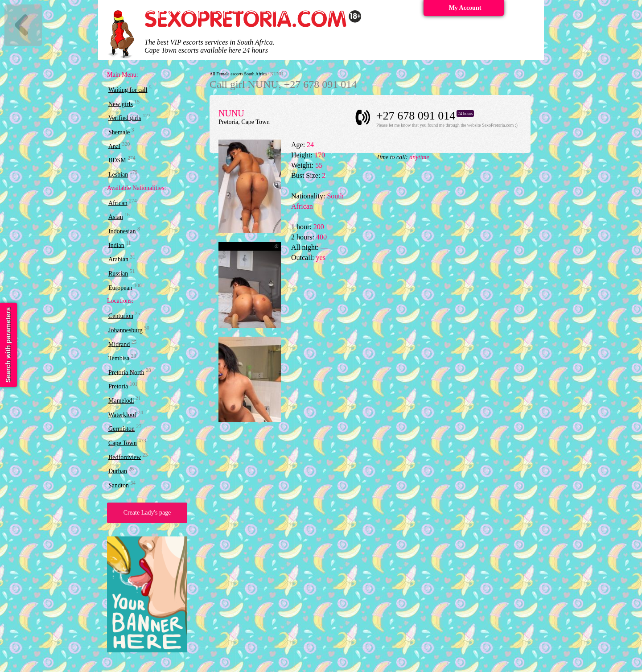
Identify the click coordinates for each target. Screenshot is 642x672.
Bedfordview (125, 457)
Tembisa (119, 358)
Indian (116, 245)
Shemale (119, 132)
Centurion (121, 316)
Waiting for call (128, 90)
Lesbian (118, 175)
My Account (465, 8)
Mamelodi (121, 401)
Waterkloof (122, 414)
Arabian (118, 259)
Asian (116, 217)
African (118, 203)
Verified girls (125, 118)
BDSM (117, 160)
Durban (118, 471)
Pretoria (118, 386)
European (120, 287)
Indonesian (122, 231)
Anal (114, 146)
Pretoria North (126, 372)
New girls (121, 104)
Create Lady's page (147, 513)
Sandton (119, 485)
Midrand (119, 344)
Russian (118, 274)
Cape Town (123, 443)
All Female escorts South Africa (238, 74)
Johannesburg (126, 330)
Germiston (121, 429)
